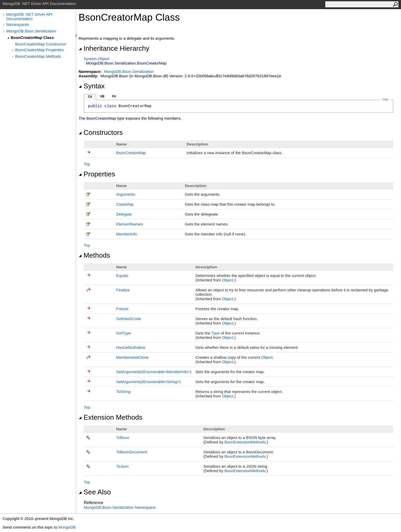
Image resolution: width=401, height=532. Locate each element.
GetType (124, 333)
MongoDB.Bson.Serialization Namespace (120, 507)
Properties (97, 174)
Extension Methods (111, 417)
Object (228, 280)
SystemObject (97, 59)
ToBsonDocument (132, 452)
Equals (122, 276)
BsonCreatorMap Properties (39, 50)
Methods (94, 255)
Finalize (123, 290)
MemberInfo (127, 234)
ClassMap (125, 204)
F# (114, 96)
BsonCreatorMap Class (32, 37)
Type (216, 333)
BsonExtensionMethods (245, 442)
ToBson (123, 438)
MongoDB (67, 527)
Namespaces (18, 24)
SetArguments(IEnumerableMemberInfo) (154, 372)
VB (102, 96)
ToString (123, 392)
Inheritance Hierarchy (114, 48)
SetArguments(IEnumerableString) (148, 382)
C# (90, 97)
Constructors (101, 132)
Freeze (122, 309)
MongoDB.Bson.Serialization (31, 31)
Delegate (124, 214)
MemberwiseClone (132, 357)
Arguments (126, 194)
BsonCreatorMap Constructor (41, 44)
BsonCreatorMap (131, 153)
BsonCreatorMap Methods (38, 56)
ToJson (122, 466)
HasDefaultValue (131, 347)
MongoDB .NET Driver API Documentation (29, 16)
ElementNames (130, 224)
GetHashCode (129, 319)
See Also (95, 492)
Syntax (92, 86)
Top (87, 164)
